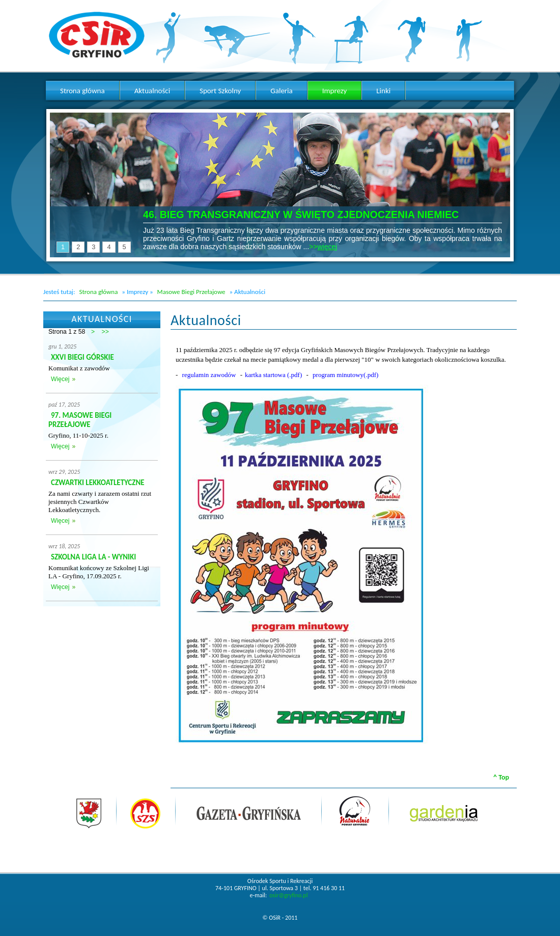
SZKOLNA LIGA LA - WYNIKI (93, 557)
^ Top (501, 777)
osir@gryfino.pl (288, 895)
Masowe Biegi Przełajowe (191, 292)
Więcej (60, 379)
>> (105, 332)
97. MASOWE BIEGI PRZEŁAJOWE (80, 420)
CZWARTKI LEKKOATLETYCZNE (98, 483)
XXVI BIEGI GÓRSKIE (82, 357)
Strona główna (98, 292)
